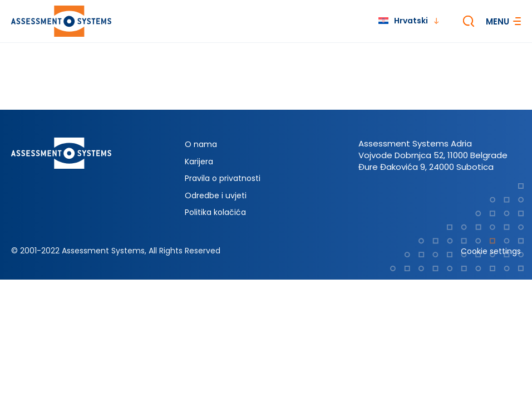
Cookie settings (491, 251)
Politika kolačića (215, 212)
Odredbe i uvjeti (216, 195)
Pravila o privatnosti (223, 178)
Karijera (199, 162)
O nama (201, 144)
